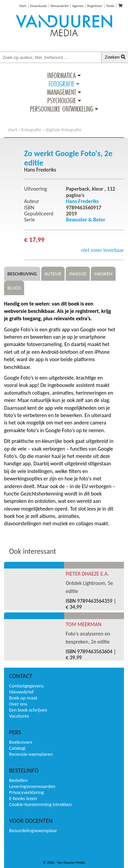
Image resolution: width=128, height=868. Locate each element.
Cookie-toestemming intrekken (40, 804)
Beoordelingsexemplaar (33, 830)
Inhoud (78, 274)
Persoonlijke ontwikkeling (61, 109)
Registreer (95, 6)
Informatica (61, 75)
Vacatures (19, 716)
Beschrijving (22, 274)
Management (61, 92)
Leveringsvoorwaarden (32, 786)
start (12, 130)
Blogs (14, 288)
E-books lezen (23, 798)
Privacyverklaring (26, 792)
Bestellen (18, 780)
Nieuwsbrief (60, 6)
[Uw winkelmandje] (120, 6)
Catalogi (17, 748)
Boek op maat (23, 698)
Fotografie (61, 84)
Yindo (110, 6)
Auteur (53, 274)
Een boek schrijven (28, 710)
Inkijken (103, 274)
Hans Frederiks (40, 170)
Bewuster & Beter (86, 220)
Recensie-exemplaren (31, 754)
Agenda (78, 6)
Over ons (18, 704)
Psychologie (62, 101)
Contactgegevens (26, 686)
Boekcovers (21, 742)
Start (23, 6)
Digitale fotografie (63, 130)
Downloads (39, 6)
